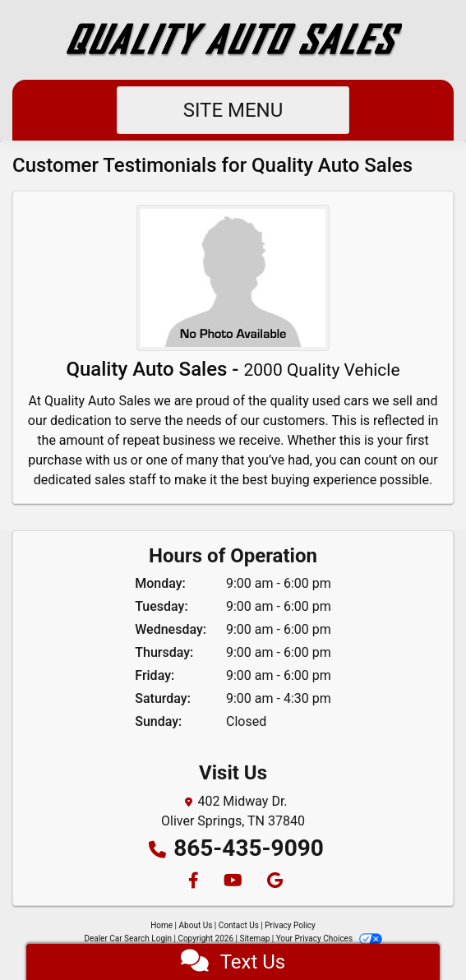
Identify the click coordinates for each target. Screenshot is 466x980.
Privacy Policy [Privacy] (290, 925)
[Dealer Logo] (233, 40)
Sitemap (254, 938)
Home (161, 925)
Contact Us (239, 925)
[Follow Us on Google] (272, 882)
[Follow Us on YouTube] (232, 882)
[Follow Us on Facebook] (193, 882)
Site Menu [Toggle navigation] (233, 110)
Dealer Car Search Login (128, 938)
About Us (196, 925)
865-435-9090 (249, 848)
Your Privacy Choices (329, 938)
